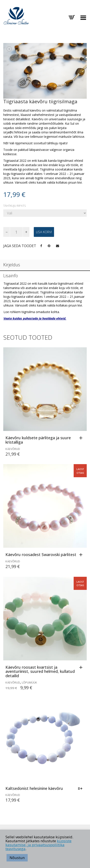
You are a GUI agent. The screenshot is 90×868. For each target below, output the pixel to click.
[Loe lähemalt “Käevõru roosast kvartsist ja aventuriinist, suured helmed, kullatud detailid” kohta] (82, 668)
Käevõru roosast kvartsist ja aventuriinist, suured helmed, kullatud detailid (40, 672)
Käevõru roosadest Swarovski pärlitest (41, 555)
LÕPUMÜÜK (29, 682)
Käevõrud (13, 449)
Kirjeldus (12, 265)
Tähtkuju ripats (15, 206)
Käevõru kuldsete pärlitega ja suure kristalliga (38, 440)
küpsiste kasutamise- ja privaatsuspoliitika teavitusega (38, 845)
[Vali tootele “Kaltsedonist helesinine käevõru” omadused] (81, 789)
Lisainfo (11, 276)
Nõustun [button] (17, 858)
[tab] (45, 265)
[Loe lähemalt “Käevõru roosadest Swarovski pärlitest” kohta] (82, 555)
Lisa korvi (44, 232)
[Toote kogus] (16, 232)
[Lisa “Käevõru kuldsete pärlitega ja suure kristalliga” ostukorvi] (82, 438)
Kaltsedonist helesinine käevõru (34, 788)
